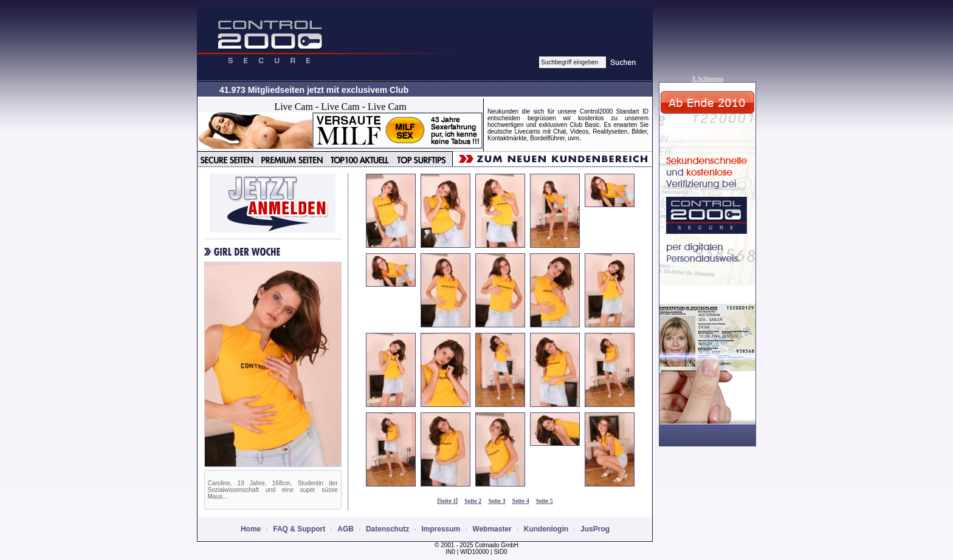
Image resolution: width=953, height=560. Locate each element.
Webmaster (492, 529)
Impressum (441, 529)
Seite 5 (545, 501)
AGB (346, 529)
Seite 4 (521, 501)
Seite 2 (473, 501)
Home (251, 529)
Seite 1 (447, 501)
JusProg (595, 529)
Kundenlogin (546, 529)
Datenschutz (387, 529)
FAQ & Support (299, 529)
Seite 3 (497, 501)
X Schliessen (707, 79)
